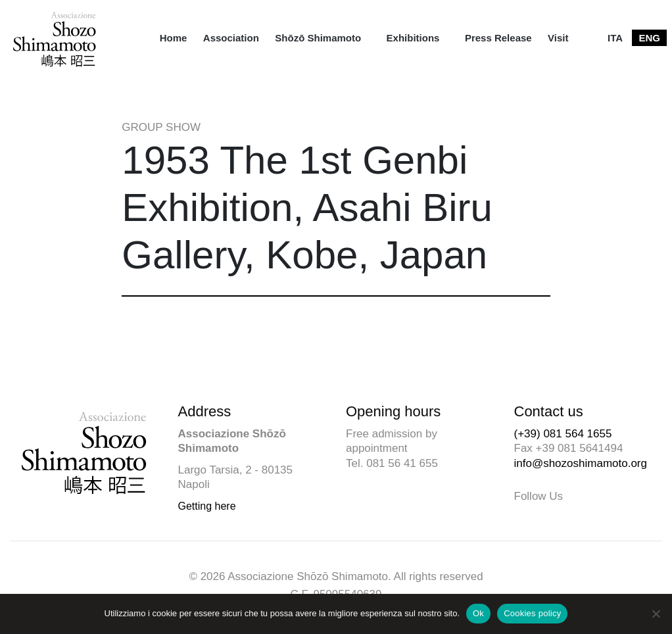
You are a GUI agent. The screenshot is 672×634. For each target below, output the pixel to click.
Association (231, 38)
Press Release (498, 38)
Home (174, 38)
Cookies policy (532, 613)
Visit (558, 38)
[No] (656, 614)
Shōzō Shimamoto (318, 38)
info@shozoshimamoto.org (581, 463)
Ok (478, 613)
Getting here (207, 506)
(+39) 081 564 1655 (563, 434)
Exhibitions (413, 38)
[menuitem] (174, 38)
